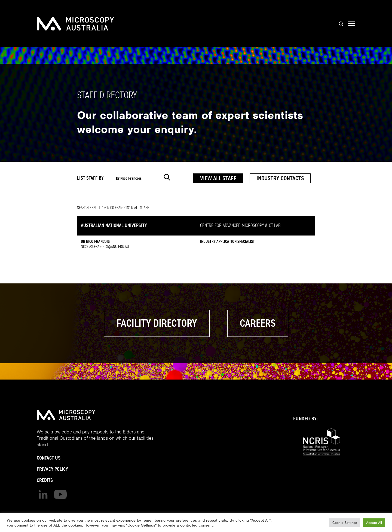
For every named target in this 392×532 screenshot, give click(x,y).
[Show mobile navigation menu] (352, 24)
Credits (45, 480)
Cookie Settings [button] (345, 523)
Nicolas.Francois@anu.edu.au (105, 247)
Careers (258, 323)
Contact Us (49, 458)
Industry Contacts (280, 178)
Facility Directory (157, 323)
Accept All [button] (374, 523)
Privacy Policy (52, 469)
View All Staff (218, 178)
